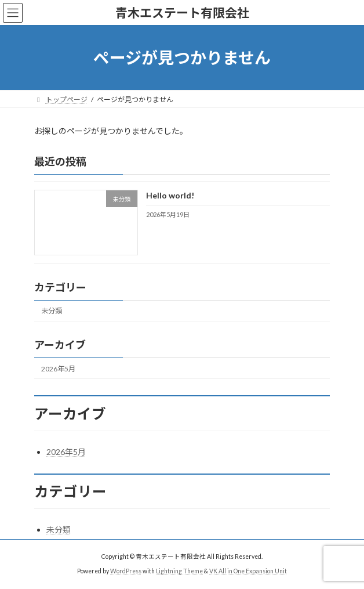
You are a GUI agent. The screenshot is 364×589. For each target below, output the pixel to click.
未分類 (52, 311)
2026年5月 (58, 369)
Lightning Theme (179, 571)
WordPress (126, 571)
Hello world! (170, 196)
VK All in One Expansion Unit (248, 571)
